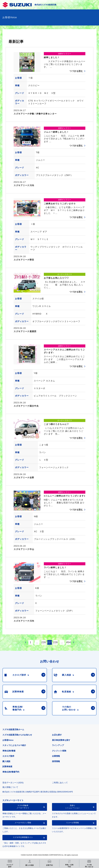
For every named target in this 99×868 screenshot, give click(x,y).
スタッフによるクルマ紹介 (14, 745)
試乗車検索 (7, 767)
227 (50, 642)
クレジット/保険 (59, 751)
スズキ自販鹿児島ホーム (13, 729)
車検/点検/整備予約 (11, 772)
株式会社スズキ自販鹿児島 (45, 5)
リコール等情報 (72, 823)
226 (44, 642)
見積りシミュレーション (72, 807)
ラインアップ (58, 745)
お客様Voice (8, 740)
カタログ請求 (8, 756)
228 (55, 642)
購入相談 (6, 761)
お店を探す (57, 735)
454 (69, 642)
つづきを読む (76, 71)
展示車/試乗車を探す (61, 740)
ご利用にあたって (60, 783)
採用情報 (56, 761)
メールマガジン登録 (23, 823)
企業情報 (56, 756)
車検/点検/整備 (9, 751)
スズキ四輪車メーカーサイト (23, 807)
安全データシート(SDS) (13, 783)
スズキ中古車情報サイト (23, 837)
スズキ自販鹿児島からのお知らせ (17, 735)
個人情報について (10, 787)
